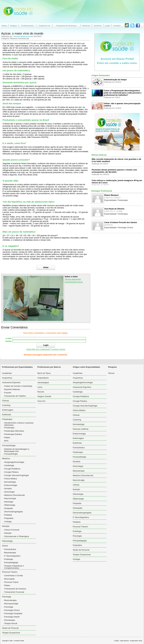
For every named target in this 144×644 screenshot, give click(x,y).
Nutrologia (9, 502)
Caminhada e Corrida (14, 576)
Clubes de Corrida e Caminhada (18, 386)
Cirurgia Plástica (11, 472)
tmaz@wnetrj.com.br (74, 282)
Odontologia (7, 541)
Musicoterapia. (11, 600)
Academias (7, 373)
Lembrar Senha (58, 349)
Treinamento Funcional (14, 592)
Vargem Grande (44, 396)
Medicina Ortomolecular (15, 495)
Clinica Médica (11, 479)
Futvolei (8, 393)
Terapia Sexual (11, 623)
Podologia (9, 559)
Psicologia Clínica (12, 610)
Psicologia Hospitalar (13, 613)
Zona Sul (41, 401)
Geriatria (8, 489)
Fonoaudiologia (11, 454)
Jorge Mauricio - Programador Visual (131, 641)
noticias (76, 485)
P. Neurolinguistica (12, 556)
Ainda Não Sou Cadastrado (38, 349)
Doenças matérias (81, 429)
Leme (40, 387)
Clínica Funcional (12, 530)
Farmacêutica (10, 549)
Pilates (7, 438)
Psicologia (9, 607)
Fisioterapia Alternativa (14, 431)
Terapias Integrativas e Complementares (14, 567)
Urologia (8, 522)
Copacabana (43, 378)
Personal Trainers (80, 527)
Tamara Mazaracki (22, 36)
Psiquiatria (9, 518)
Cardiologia (9, 465)
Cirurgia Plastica (80, 401)
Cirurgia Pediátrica (12, 469)
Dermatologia (10, 482)
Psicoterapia (10, 620)
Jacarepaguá (43, 382)
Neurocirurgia (10, 498)
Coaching (6, 405)
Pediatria (8, 515)
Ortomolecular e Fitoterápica (17, 536)
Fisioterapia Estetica (13, 434)
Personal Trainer (11, 582)
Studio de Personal (10, 628)
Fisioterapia (9, 428)
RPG (6, 441)
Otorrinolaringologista (14, 512)
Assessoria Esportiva (82, 387)
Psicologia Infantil (12, 617)
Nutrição (8, 533)
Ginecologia (9, 492)
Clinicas (6, 401)
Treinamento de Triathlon (15, 396)
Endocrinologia (11, 485)
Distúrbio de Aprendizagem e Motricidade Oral (17, 450)
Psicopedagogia (11, 562)
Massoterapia (10, 553)
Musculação (9, 579)
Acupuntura (7, 378)
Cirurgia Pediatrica (81, 396)
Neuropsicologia (11, 604)
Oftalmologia (10, 505)
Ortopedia (8, 508)
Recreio (41, 392)
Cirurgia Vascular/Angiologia (16, 475)
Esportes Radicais (12, 389)
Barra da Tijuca (44, 373)
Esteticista (7, 415)
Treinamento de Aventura (15, 589)
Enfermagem (8, 410)
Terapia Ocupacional (11, 633)
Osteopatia (77, 508)
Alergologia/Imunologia (14, 462)
